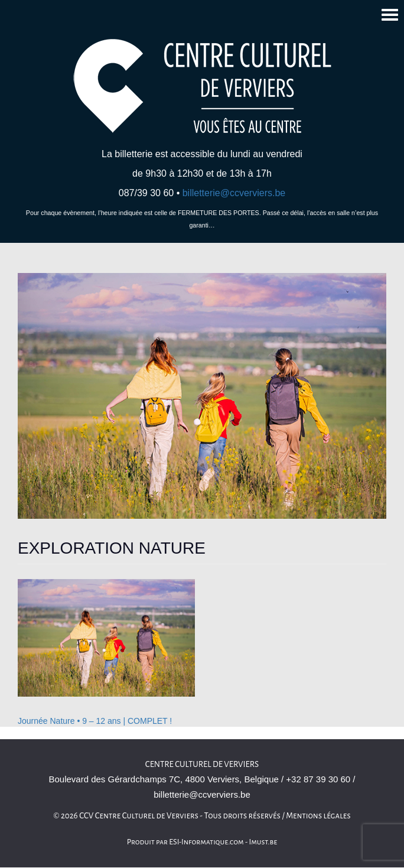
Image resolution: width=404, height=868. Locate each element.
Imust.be (263, 842)
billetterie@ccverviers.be (234, 193)
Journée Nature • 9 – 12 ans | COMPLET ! (95, 721)
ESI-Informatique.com (206, 842)
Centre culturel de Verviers (202, 764)
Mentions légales (318, 816)
